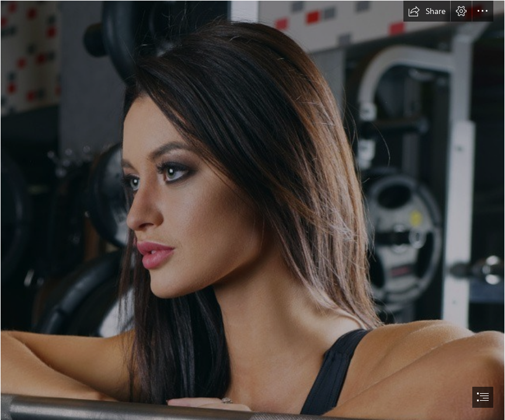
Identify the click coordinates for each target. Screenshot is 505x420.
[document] (252, 210)
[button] (427, 11)
